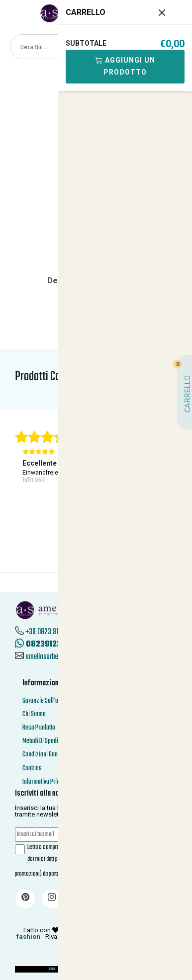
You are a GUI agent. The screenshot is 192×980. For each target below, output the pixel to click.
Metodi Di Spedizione (47, 741)
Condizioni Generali (46, 755)
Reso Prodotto (39, 728)
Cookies (32, 769)
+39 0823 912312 (48, 632)
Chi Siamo (34, 714)
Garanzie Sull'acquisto (49, 701)
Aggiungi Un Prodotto (125, 66)
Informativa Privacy (45, 782)
